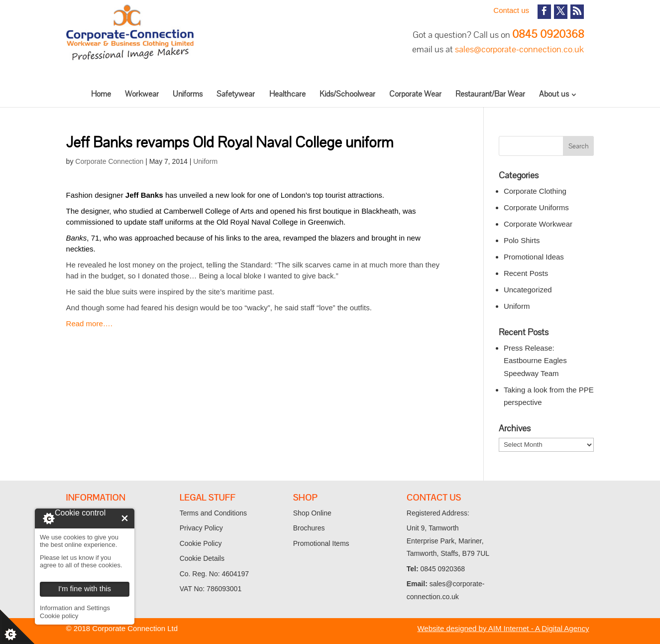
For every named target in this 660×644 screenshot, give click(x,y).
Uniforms (188, 94)
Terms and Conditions (213, 513)
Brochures (309, 528)
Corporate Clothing (535, 191)
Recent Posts (526, 273)
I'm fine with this (125, 518)
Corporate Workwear (538, 224)
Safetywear (236, 94)
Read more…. (89, 323)
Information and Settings (75, 608)
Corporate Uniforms (536, 207)
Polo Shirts (522, 240)
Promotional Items (321, 543)
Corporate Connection (109, 161)
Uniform (205, 161)
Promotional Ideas (534, 257)
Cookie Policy (201, 543)
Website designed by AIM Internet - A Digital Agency (503, 628)
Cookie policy (59, 616)
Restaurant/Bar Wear (490, 94)
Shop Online (312, 513)
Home (101, 94)
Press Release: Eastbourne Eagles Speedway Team (535, 361)
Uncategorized (528, 290)
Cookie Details (202, 558)
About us (554, 94)
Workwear (142, 94)
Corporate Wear (415, 94)
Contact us (511, 10)
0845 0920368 (548, 34)
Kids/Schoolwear (347, 94)
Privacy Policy (201, 528)
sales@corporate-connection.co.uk (519, 49)
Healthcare (287, 94)
